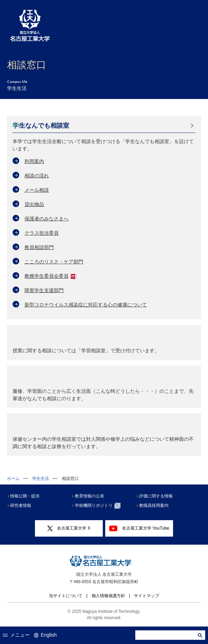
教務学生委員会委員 (46, 276)
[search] (167, 635)
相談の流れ (37, 176)
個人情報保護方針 (108, 596)
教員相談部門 (39, 247)
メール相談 (37, 190)
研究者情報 (21, 505)
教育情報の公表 (89, 496)
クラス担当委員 (42, 233)
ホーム (13, 479)
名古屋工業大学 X (69, 529)
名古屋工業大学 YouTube (139, 528)
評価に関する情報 (156, 496)
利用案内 (34, 161)
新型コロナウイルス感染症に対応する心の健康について (86, 305)
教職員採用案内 (154, 505)
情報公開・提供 (25, 496)
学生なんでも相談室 (41, 126)
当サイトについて (66, 596)
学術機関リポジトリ (98, 506)
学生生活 (41, 479)
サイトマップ (146, 596)
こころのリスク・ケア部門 (54, 262)
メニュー (16, 635)
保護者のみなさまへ (46, 219)
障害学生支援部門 (44, 290)
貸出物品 (34, 204)
